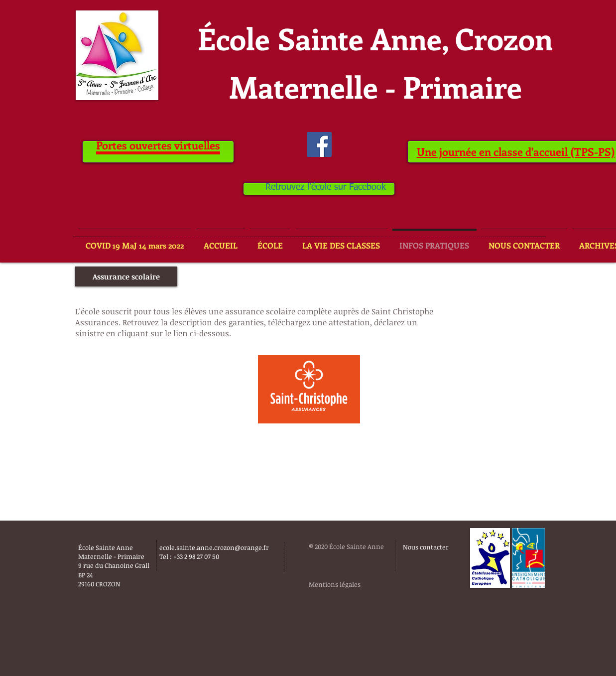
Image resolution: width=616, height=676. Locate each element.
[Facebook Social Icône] (319, 144)
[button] (126, 276)
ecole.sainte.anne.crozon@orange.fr (214, 547)
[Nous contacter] (427, 547)
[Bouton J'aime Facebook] (341, 633)
